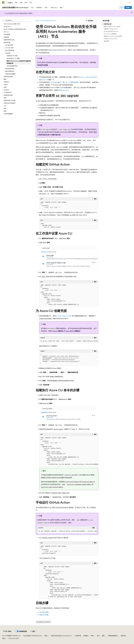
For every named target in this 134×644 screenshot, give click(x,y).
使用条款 (123, 636)
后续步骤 (106, 41)
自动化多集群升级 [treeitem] (12, 66)
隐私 (46, 636)
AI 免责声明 (78, 636)
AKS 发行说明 (44, 612)
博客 (92, 636)
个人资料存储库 (73, 82)
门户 (121, 7)
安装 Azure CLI (64, 90)
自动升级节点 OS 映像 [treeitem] (13, 58)
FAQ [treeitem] (5, 106)
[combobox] (17, 20)
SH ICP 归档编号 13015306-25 (11, 636)
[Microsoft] (3, 3)
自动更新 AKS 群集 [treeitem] (12, 56)
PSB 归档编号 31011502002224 (32, 636)
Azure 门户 (45, 80)
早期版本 (86, 636)
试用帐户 (128, 7)
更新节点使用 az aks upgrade (112, 26)
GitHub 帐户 (57, 82)
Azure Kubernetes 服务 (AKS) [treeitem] (12, 24)
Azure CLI (81, 77)
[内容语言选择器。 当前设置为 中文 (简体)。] (7, 631)
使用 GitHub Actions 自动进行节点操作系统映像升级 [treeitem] (19, 62)
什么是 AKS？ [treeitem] (8, 26)
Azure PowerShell (91, 77)
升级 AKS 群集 (44, 615)
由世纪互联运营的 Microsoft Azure (61, 636)
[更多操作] (97, 21)
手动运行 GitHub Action (111, 39)
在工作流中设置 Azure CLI (111, 31)
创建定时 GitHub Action (111, 29)
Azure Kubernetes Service (48, 20)
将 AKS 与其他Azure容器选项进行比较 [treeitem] (15, 29)
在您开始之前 (108, 24)
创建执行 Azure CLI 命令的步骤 (113, 36)
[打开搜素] (130, 3)
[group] (69, 341)
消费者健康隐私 (113, 636)
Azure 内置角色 (58, 331)
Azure (37, 20)
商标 (4, 638)
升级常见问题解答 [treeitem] (10, 74)
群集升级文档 (56, 135)
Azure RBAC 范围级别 (73, 331)
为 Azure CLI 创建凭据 (110, 34)
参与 (98, 636)
